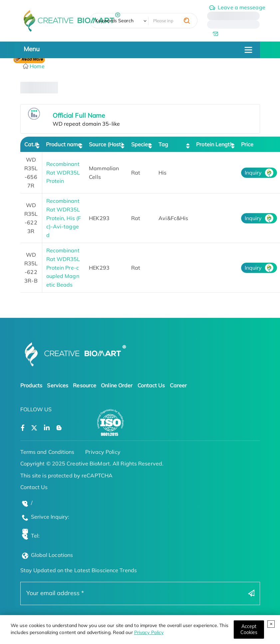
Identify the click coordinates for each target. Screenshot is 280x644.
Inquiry (253, 173)
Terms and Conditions (47, 452)
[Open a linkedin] (47, 428)
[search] (187, 21)
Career (178, 385)
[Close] (249, 630)
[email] (233, 34)
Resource (85, 385)
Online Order (117, 385)
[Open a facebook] (23, 428)
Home (36, 66)
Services (58, 385)
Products (31, 385)
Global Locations (52, 555)
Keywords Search (114, 21)
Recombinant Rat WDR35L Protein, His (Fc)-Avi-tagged (64, 218)
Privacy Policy (149, 632)
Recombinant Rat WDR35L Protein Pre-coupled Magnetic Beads (63, 267)
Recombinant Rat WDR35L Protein (63, 172)
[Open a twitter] (34, 428)
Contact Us (151, 385)
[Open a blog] (59, 428)
